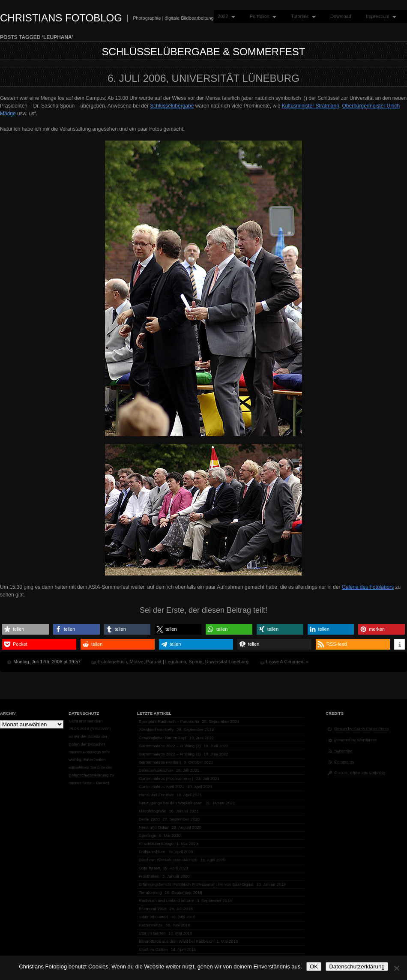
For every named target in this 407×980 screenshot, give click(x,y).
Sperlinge (148, 835)
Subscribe (343, 751)
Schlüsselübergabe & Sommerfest (204, 52)
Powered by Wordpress (356, 740)
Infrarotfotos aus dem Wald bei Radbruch (176, 941)
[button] (25, 629)
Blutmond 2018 (153, 909)
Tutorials (301, 16)
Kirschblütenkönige (156, 844)
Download (341, 16)
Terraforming (150, 892)
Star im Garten (152, 933)
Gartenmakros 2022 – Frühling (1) (170, 754)
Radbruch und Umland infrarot (166, 901)
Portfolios (261, 16)
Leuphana (176, 662)
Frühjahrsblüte (152, 852)
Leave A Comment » (287, 662)
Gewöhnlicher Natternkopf (163, 738)
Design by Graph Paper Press (361, 729)
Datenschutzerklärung (88, 775)
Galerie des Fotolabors (368, 587)
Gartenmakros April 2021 (162, 787)
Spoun (196, 662)
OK (314, 967)
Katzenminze (151, 925)
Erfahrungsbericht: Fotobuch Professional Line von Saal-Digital (196, 884)
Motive (137, 662)
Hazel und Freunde (156, 795)
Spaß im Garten (153, 949)
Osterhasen (150, 868)
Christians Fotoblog (61, 18)
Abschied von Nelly (156, 730)
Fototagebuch (112, 662)
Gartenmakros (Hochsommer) (166, 778)
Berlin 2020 (149, 819)
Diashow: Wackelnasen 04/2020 (168, 860)
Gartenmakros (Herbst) (160, 762)
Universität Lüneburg (227, 662)
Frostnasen (149, 876)
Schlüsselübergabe (172, 106)
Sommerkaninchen (156, 770)
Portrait (154, 662)
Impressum (379, 16)
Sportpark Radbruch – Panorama (169, 721)
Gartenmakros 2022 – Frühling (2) (170, 746)
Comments (344, 762)
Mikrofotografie (152, 811)
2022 (224, 16)
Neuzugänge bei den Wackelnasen (171, 803)
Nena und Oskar (154, 827)
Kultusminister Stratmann (311, 106)
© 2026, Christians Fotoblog (360, 773)
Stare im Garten (153, 917)
